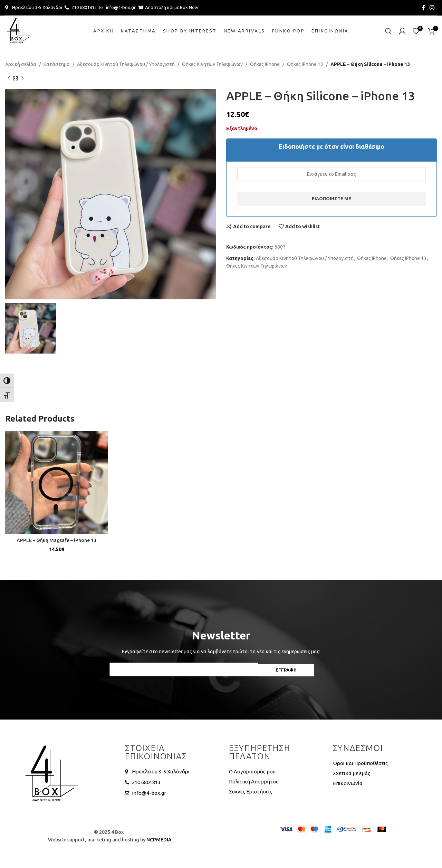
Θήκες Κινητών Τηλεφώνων (212, 64)
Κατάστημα (57, 64)
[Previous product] (9, 78)
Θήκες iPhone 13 (305, 64)
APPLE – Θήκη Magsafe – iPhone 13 (56, 540)
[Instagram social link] (432, 8)
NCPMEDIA (159, 840)
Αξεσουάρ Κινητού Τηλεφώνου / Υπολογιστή (126, 64)
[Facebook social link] (423, 8)
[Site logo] (19, 31)
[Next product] (22, 78)
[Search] (388, 31)
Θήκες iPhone (265, 64)
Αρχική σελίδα (21, 64)
